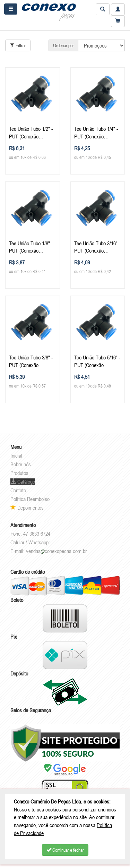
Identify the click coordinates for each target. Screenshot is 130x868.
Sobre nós (21, 464)
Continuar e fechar (65, 850)
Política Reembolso (30, 499)
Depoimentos (27, 508)
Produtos (19, 473)
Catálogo (23, 482)
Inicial (16, 456)
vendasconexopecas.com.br (56, 551)
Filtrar (18, 45)
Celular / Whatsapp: (30, 542)
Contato (18, 490)
